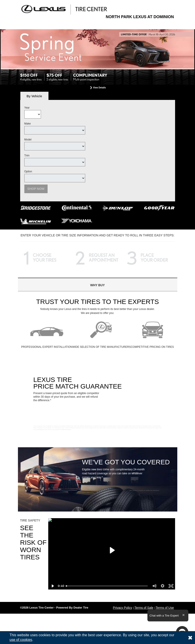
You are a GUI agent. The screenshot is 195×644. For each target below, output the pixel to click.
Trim (27, 156)
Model (28, 140)
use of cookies (21, 640)
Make (28, 124)
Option (28, 171)
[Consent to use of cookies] (190, 638)
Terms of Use (165, 608)
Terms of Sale (144, 608)
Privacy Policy (123, 608)
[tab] (34, 96)
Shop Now (36, 189)
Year (27, 108)
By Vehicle (34, 97)
